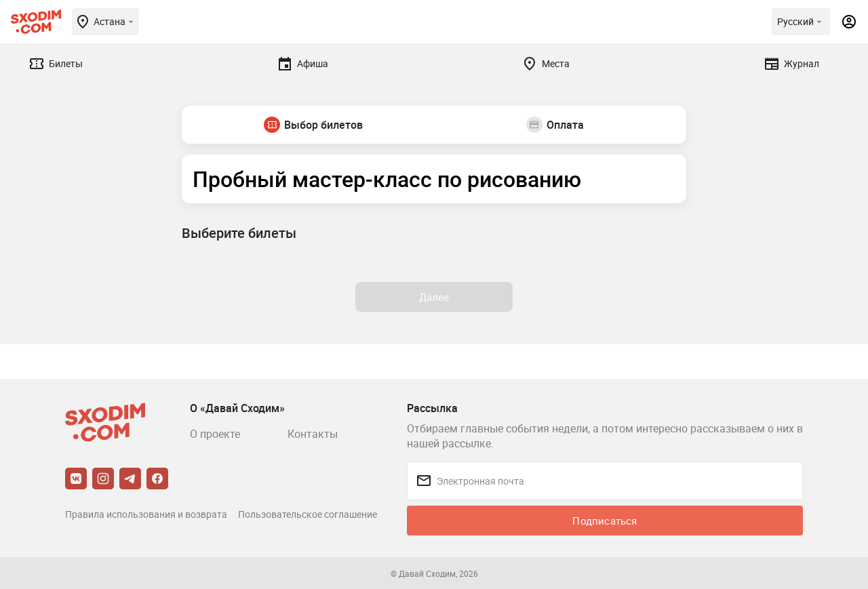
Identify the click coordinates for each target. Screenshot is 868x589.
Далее (434, 297)
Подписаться (605, 521)
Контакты (313, 434)
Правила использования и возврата (146, 514)
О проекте (215, 434)
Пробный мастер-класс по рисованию (387, 179)
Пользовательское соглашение (308, 514)
